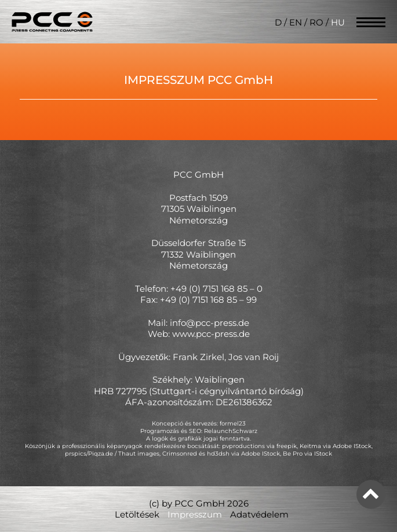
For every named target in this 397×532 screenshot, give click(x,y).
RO (316, 22)
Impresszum (195, 514)
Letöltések (137, 514)
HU (338, 22)
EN (296, 22)
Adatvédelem (259, 514)
